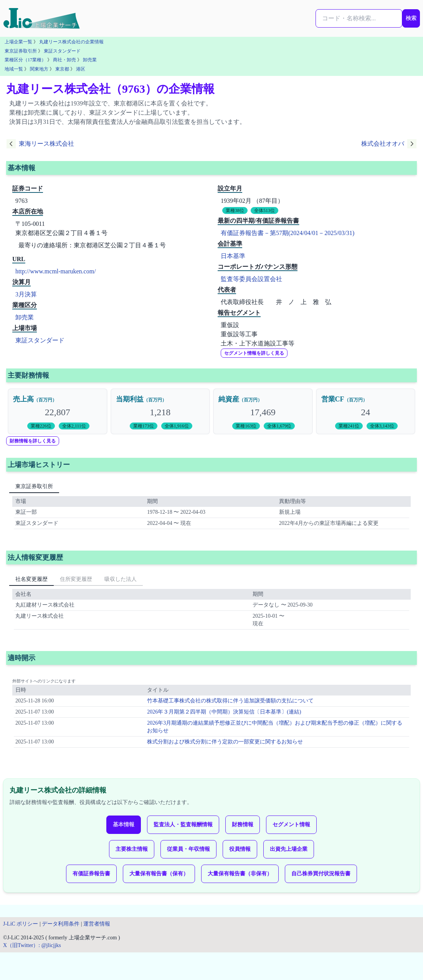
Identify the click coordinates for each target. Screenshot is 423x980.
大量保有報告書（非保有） (240, 874)
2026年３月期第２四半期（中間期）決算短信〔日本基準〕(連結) (224, 712)
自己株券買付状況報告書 (321, 874)
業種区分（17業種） (25, 60)
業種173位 (144, 426)
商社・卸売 (64, 60)
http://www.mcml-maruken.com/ (56, 271)
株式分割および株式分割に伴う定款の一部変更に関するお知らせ (225, 742)
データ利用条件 (61, 924)
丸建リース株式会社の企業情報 (71, 42)
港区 (81, 69)
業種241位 (349, 426)
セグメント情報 (291, 825)
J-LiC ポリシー (21, 924)
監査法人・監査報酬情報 (183, 825)
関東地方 (39, 69)
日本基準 (233, 256)
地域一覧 (14, 69)
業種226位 (41, 426)
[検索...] (359, 18)
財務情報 (243, 825)
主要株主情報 (132, 849)
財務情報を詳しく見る (33, 441)
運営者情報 (97, 924)
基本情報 (124, 825)
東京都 (62, 69)
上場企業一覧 (18, 42)
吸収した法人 (121, 579)
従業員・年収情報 (188, 849)
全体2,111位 (74, 426)
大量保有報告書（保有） (159, 874)
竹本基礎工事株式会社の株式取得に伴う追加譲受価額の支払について (230, 701)
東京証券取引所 (21, 51)
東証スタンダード (62, 51)
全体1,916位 (177, 426)
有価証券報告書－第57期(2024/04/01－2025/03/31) (288, 233)
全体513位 (264, 210)
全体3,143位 (382, 426)
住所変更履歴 (76, 579)
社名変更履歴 (31, 579)
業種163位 (246, 426)
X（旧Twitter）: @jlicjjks (32, 945)
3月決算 (26, 294)
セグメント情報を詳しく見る (254, 353)
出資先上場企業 (289, 849)
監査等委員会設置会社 (251, 279)
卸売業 (90, 60)
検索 (411, 18)
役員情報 (240, 849)
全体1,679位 (279, 426)
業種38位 (235, 210)
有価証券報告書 (91, 874)
